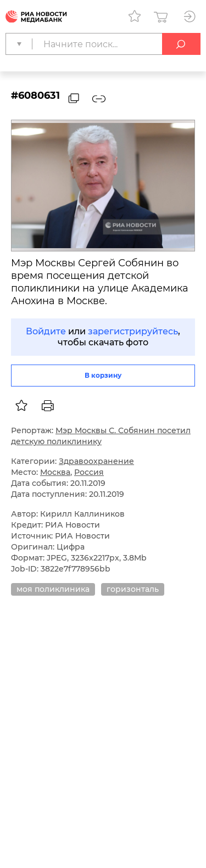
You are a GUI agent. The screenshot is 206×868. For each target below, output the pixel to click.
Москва (55, 472)
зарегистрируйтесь (133, 331)
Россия (89, 472)
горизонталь (133, 589)
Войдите (46, 331)
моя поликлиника (53, 589)
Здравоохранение (96, 461)
